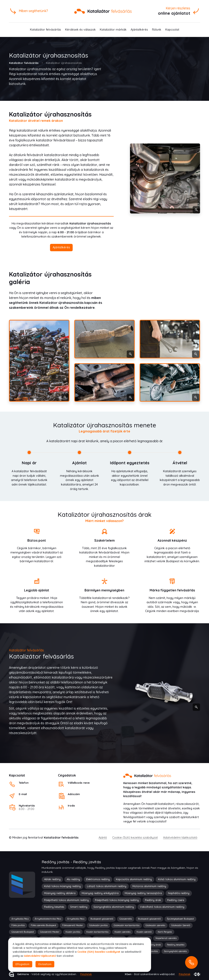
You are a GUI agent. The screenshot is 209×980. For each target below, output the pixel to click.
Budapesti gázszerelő (102, 919)
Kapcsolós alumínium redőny (134, 879)
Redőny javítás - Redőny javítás (71, 862)
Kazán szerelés (122, 932)
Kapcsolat (172, 30)
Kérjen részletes (178, 8)
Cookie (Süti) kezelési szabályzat (135, 838)
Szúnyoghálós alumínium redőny (114, 907)
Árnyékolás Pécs (20, 919)
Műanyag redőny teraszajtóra (143, 893)
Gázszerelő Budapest (23, 932)
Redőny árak (153, 900)
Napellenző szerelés (166, 938)
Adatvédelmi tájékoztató (180, 838)
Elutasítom (45, 964)
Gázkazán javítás (98, 925)
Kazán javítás (73, 932)
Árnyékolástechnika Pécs (48, 919)
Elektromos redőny (98, 879)
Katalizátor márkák (113, 30)
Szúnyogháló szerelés (175, 951)
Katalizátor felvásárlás (46, 30)
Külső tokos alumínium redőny (177, 879)
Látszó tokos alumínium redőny (107, 886)
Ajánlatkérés (139, 30)
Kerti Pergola (165, 932)
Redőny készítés (54, 907)
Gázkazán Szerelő (181, 925)
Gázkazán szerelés (155, 925)
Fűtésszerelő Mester (73, 925)
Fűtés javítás (18, 925)
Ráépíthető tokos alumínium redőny (66, 900)
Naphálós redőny (179, 893)
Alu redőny (73, 879)
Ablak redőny (52, 879)
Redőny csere (176, 900)
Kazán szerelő (144, 932)
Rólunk (157, 30)
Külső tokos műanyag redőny (62, 886)
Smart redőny (79, 907)
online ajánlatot (174, 13)
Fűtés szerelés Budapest (43, 925)
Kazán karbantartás (97, 932)
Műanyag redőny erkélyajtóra (100, 893)
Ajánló (103, 838)
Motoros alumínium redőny (149, 886)
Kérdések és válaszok (80, 30)
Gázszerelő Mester (50, 932)
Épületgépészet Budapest (180, 919)
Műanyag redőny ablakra (60, 893)
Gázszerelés (126, 919)
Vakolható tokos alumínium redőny (162, 907)
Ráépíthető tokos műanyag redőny (117, 900)
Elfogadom (22, 964)
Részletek (86, 974)
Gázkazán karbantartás (127, 925)
